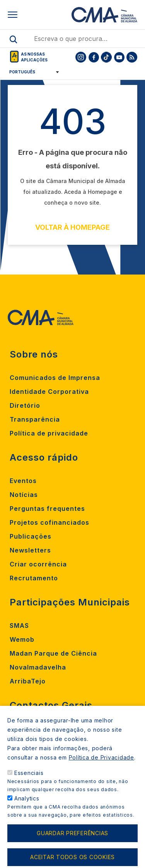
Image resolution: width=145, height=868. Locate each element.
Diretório (25, 405)
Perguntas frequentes (47, 509)
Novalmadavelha (38, 667)
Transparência (35, 419)
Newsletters (30, 550)
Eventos (23, 481)
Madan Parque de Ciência (53, 653)
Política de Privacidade (101, 767)
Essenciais (29, 782)
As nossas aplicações (34, 57)
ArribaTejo (28, 681)
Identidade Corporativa (49, 392)
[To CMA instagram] (81, 57)
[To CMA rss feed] (132, 57)
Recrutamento (34, 578)
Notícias (24, 495)
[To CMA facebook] (94, 57)
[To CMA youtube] (119, 57)
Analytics (27, 808)
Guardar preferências (72, 843)
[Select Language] (32, 72)
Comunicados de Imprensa (55, 378)
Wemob (22, 639)
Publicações (31, 536)
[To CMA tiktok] (106, 57)
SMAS (19, 626)
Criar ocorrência (38, 564)
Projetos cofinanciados (49, 522)
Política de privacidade (49, 433)
